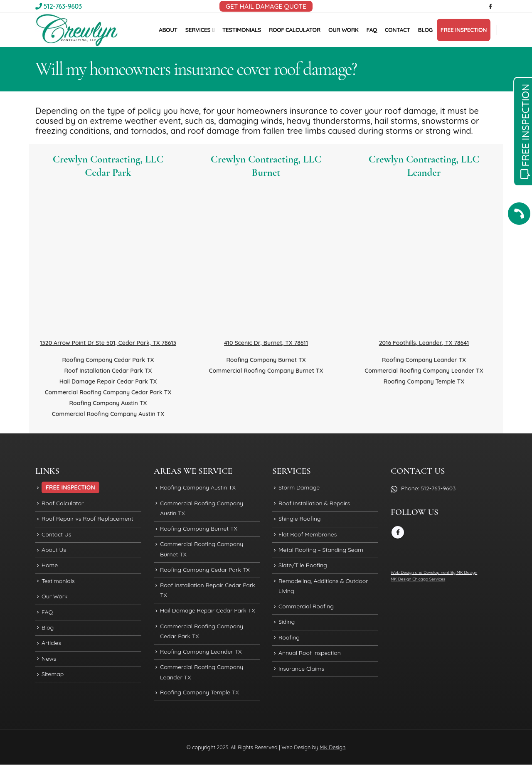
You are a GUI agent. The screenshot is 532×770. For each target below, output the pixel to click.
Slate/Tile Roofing (303, 568)
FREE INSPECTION (464, 30)
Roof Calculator (63, 504)
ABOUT (168, 30)
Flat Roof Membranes (308, 536)
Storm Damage (299, 488)
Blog (48, 632)
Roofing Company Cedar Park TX (108, 360)
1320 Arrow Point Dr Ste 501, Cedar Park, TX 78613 (108, 343)
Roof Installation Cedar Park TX (108, 371)
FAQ (371, 30)
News (49, 664)
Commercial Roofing (306, 610)
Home (50, 568)
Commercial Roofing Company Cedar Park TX (108, 392)
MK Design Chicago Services (418, 579)
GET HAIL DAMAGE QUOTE (266, 6)
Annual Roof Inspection (310, 658)
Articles (51, 648)
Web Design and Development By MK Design (434, 572)
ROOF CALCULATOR (295, 30)
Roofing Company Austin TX (108, 403)
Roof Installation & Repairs (314, 504)
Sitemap (53, 680)
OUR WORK (344, 30)
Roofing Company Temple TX (424, 381)
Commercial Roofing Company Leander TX (424, 371)
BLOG (425, 30)
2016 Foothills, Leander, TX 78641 (424, 343)
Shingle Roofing (300, 520)
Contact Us (56, 536)
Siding (287, 626)
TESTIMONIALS (242, 30)
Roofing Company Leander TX (424, 360)
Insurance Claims (301, 674)
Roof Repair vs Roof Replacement (87, 520)
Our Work (55, 600)
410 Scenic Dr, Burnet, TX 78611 (266, 343)
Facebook (398, 532)
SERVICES (198, 30)
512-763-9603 (59, 6)
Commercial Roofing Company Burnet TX (266, 371)
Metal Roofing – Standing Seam (321, 552)
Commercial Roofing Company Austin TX (108, 414)
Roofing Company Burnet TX (266, 360)
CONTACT (398, 30)
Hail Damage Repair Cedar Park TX (108, 381)
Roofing (289, 642)
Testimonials (58, 584)
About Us (54, 552)
